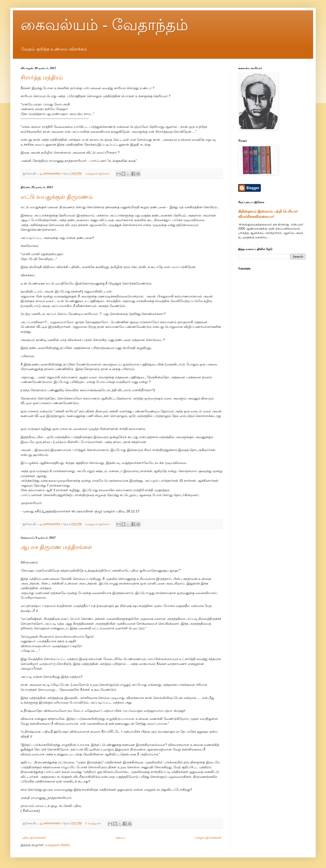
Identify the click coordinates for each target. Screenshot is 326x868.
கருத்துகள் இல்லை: (98, 173)
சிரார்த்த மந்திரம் (42, 77)
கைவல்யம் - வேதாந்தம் (104, 25)
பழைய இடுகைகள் (208, 838)
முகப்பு (120, 838)
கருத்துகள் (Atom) (57, 845)
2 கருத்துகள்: (94, 823)
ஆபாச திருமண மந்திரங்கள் (56, 547)
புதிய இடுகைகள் (34, 838)
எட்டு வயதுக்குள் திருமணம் (57, 197)
